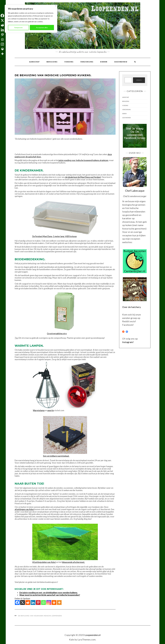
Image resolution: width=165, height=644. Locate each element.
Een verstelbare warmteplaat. (56, 456)
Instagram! (128, 342)
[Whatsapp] (43, 603)
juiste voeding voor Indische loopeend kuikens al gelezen (83, 160)
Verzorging (87, 62)
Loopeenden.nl (93, 635)
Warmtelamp (39, 410)
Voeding (69, 62)
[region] (31, 19)
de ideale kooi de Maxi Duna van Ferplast (83, 177)
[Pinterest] (38, 603)
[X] (23, 603)
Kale (72, 639)
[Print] (54, 603)
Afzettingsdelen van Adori (44, 562)
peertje (51, 410)
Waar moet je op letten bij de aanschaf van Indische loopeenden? (50, 595)
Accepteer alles (42, 27)
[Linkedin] (33, 603)
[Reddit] (28, 603)
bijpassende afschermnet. (73, 562)
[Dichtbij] (56, 6)
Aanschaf (34, 62)
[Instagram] (49, 603)
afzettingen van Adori (24, 509)
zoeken (139, 80)
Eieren (104, 62)
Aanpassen (18, 27)
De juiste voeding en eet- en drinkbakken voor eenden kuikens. (49, 593)
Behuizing (52, 62)
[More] (59, 603)
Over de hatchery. (132, 307)
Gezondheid (121, 62)
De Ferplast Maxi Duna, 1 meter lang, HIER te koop (54, 236)
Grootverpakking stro (57, 334)
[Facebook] (17, 603)
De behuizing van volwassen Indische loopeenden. (40, 616)
